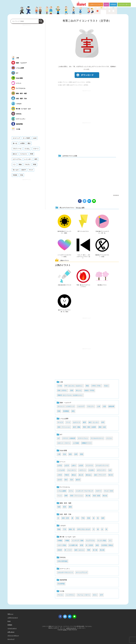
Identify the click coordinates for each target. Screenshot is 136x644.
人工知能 (76, 443)
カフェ (71, 491)
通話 (29, 143)
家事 (66, 496)
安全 (65, 454)
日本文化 (63, 557)
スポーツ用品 (62, 545)
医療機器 (66, 411)
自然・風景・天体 (66, 514)
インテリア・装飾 (78, 541)
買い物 (88, 496)
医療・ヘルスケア (66, 403)
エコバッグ (16, 138)
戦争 (70, 454)
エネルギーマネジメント (65, 572)
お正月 (67, 465)
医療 (59, 411)
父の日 (60, 480)
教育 (84, 422)
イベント (63, 462)
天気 (77, 518)
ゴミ (110, 541)
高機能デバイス (87, 443)
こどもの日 (61, 470)
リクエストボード (124, 4)
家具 (65, 507)
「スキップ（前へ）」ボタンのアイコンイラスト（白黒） (83, 257)
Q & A (106, 4)
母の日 (111, 475)
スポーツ (99, 491)
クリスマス (89, 465)
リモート (36, 149)
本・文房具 (89, 545)
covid (35, 138)
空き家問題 (61, 584)
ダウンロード (87, 75)
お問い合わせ (11, 632)
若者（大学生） (62, 390)
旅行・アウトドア (100, 475)
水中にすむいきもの (84, 529)
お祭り (74, 465)
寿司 (36, 159)
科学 (103, 422)
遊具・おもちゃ (79, 550)
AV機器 (60, 541)
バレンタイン (72, 470)
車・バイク (68, 550)
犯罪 (76, 454)
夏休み (74, 475)
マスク (31, 170)
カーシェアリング (82, 572)
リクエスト (24, 154)
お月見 (60, 465)
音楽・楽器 (96, 496)
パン (14, 164)
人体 (99, 406)
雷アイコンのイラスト (83, 231)
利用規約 (113, 4)
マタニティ (91, 406)
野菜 (35, 164)
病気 (73, 411)
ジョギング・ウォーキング (84, 491)
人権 (59, 454)
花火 (72, 480)
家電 (82, 545)
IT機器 (67, 541)
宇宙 (83, 518)
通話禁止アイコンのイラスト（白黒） (102, 256)
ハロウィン (82, 470)
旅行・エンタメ (94, 422)
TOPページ (10, 614)
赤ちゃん (79, 390)
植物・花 (72, 529)
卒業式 (67, 475)
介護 (104, 406)
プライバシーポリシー (13, 636)
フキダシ (27, 164)
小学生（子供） (96, 386)
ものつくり (77, 422)
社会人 (106, 386)
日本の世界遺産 (62, 561)
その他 (60, 82)
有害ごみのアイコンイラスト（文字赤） (87, 21)
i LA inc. (65, 630)
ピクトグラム (17, 159)
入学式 (60, 475)
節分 (66, 480)
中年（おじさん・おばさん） (74, 386)
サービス (60, 422)
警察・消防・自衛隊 (89, 427)
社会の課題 (63, 450)
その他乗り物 (73, 545)
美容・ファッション (64, 427)
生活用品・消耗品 (107, 545)
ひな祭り (92, 470)
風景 (103, 518)
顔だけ (15, 154)
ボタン (95, 595)
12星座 (22, 143)
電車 (89, 550)
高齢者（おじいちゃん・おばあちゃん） (70, 395)
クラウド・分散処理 (69, 438)
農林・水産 (102, 427)
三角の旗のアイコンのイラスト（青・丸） (102, 232)
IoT (59, 438)
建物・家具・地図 (66, 503)
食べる (15, 143)
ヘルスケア (81, 406)
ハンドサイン (70, 595)
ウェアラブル (90, 541)
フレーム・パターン (84, 595)
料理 (32, 154)
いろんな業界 (64, 419)
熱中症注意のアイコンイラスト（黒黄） (64, 232)
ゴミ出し (27, 149)
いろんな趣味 (62, 491)
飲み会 (105, 496)
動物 (59, 529)
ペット (60, 496)
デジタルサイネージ (97, 438)
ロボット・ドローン (64, 443)
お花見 (81, 465)
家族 (87, 386)
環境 (82, 454)
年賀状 (15, 175)
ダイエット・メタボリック (66, 406)
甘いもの (16, 170)
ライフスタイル (65, 487)
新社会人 (89, 475)
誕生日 (78, 480)
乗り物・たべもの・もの (68, 537)
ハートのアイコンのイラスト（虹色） (64, 256)
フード (68, 422)
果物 (20, 164)
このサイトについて (96, 4)
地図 (59, 507)
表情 (72, 390)
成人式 (81, 475)
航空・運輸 (77, 427)
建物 (70, 507)
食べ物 (95, 550)
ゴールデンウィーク (102, 465)
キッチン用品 (102, 541)
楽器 (97, 545)
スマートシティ (65, 569)
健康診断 (111, 406)
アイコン (65, 82)
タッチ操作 (26, 138)
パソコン (109, 438)
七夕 (110, 470)
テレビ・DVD (109, 491)
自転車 (60, 550)
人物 (61, 382)
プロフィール (17, 149)
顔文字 (24, 170)
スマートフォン (83, 438)
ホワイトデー (101, 470)
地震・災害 (65, 518)
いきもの (63, 525)
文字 (64, 85)
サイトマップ (11, 639)
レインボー (28, 159)
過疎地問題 (63, 580)
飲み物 (102, 550)
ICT (61, 435)
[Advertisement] (86, 105)
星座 (89, 518)
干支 (65, 529)
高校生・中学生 (89, 390)
